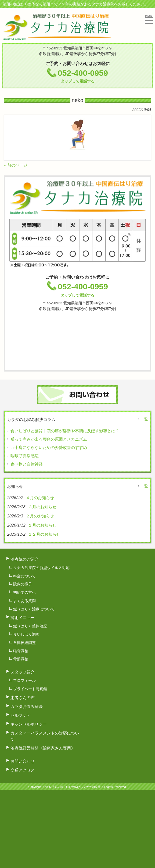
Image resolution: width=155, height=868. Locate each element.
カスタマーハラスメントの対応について (45, 736)
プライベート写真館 (30, 689)
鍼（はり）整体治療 (30, 626)
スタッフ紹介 (23, 672)
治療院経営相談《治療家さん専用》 (43, 748)
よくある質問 (24, 601)
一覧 (144, 419)
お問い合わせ (23, 761)
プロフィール (24, 680)
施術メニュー (23, 617)
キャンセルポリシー (29, 724)
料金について (24, 576)
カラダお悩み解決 (27, 706)
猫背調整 (21, 651)
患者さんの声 (23, 698)
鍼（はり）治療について (34, 609)
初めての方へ (24, 592)
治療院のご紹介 (25, 559)
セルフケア (21, 715)
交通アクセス (23, 770)
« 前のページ (16, 165)
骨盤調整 (21, 659)
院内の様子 (23, 584)
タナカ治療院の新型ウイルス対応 (41, 568)
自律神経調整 (24, 643)
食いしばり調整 (26, 634)
